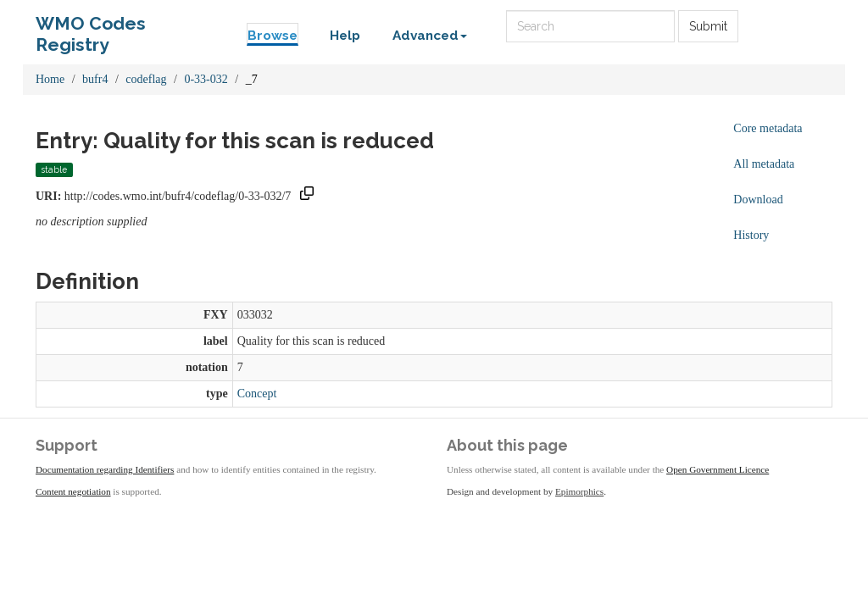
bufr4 (95, 79)
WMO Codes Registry (91, 28)
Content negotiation (73, 491)
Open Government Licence (718, 469)
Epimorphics (579, 491)
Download (758, 200)
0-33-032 (206, 79)
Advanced (430, 36)
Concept (257, 394)
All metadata (764, 164)
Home (50, 79)
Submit (708, 26)
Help (345, 36)
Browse (273, 36)
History (751, 235)
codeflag (146, 79)
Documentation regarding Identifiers (105, 469)
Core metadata (768, 128)
